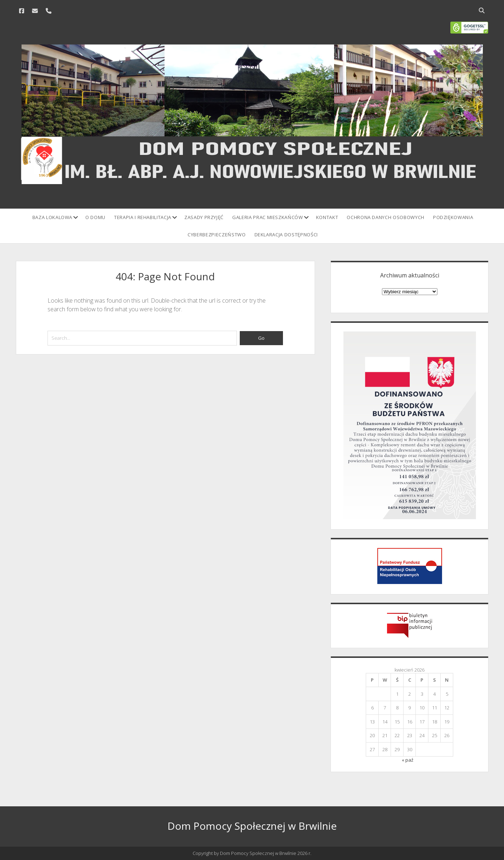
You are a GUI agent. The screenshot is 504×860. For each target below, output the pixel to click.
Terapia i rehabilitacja (143, 217)
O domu (95, 217)
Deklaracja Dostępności (286, 235)
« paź (408, 760)
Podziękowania (453, 217)
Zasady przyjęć (204, 217)
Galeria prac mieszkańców (268, 217)
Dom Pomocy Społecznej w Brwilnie (252, 826)
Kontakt (327, 217)
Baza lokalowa (52, 217)
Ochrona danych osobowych (386, 217)
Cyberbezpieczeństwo (217, 235)
